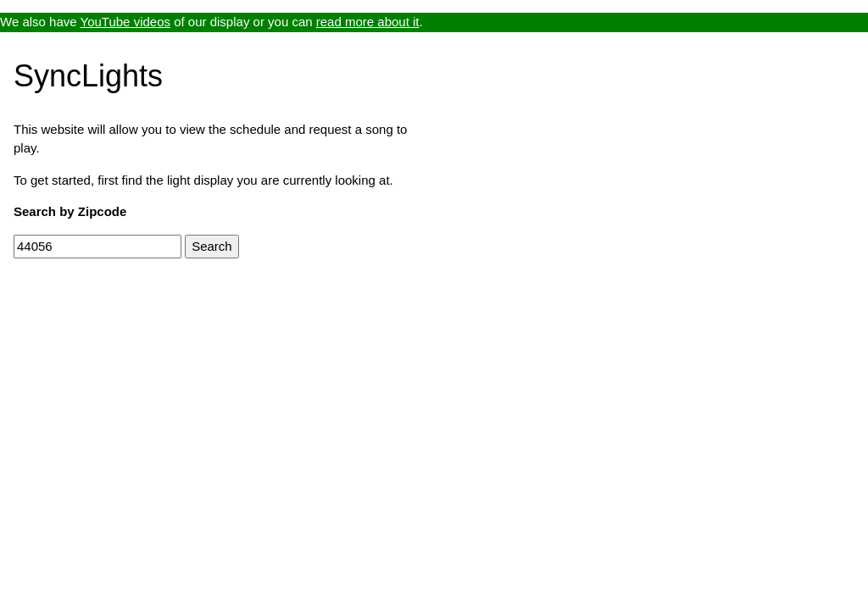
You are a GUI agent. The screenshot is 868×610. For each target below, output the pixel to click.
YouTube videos (125, 22)
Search (212, 246)
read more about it (368, 22)
